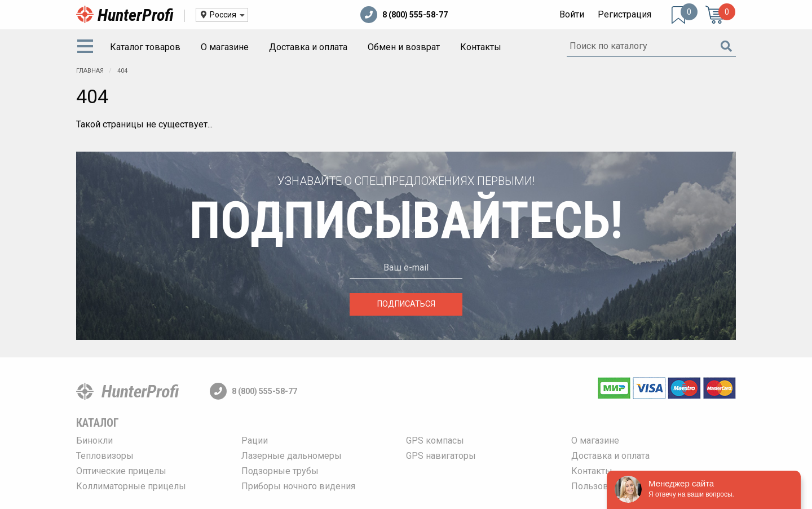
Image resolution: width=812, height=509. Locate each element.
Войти (572, 14)
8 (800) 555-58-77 (404, 15)
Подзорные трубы (280, 471)
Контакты (481, 47)
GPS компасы (435, 441)
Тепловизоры (105, 456)
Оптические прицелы (121, 471)
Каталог (98, 423)
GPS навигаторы (441, 456)
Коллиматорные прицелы (131, 486)
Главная (90, 71)
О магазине (225, 47)
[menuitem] (87, 47)
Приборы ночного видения (298, 486)
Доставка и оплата (308, 47)
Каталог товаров (145, 47)
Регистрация (625, 14)
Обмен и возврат (404, 47)
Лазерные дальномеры (292, 456)
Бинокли (94, 441)
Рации (255, 441)
